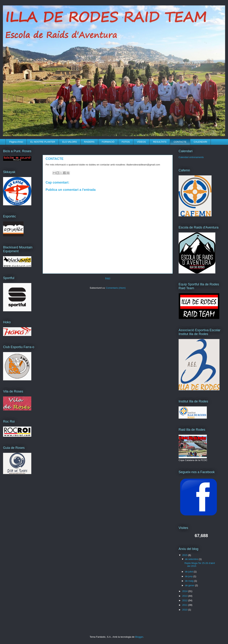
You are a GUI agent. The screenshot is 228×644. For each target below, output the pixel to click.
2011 (185, 605)
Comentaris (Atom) (116, 288)
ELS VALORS (69, 142)
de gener (190, 585)
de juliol (189, 572)
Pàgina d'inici (16, 142)
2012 (185, 600)
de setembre (192, 559)
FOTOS (126, 142)
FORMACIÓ (108, 142)
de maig (190, 581)
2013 (185, 596)
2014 (185, 591)
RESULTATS (160, 142)
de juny (189, 576)
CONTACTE (180, 142)
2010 (185, 610)
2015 (185, 555)
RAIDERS (89, 142)
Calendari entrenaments (191, 157)
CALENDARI (200, 142)
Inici (108, 278)
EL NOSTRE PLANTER (43, 142)
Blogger (139, 637)
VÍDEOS (141, 142)
